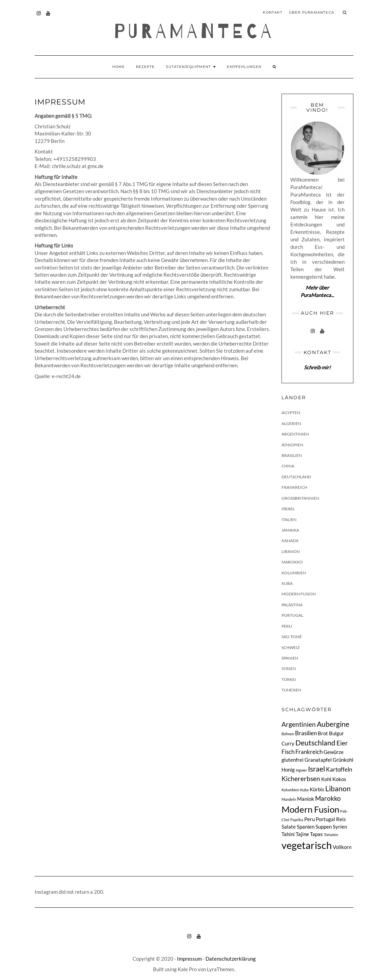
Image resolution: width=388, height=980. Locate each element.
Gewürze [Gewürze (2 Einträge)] (334, 752)
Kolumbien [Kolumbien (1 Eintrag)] (290, 790)
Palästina (292, 605)
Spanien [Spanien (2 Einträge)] (306, 827)
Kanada (290, 541)
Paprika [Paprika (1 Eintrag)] (297, 820)
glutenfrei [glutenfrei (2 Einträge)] (293, 760)
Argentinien (295, 434)
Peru (287, 626)
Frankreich (294, 487)
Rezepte (145, 67)
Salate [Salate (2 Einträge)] (289, 827)
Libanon (291, 551)
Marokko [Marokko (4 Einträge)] (328, 798)
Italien (289, 520)
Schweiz (290, 648)
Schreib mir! (317, 367)
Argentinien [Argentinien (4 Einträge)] (299, 724)
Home (119, 67)
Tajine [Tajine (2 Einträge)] (302, 834)
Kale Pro (187, 969)
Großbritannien (300, 498)
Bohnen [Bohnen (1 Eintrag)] (288, 734)
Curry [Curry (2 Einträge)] (288, 744)
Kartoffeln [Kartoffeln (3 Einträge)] (339, 769)
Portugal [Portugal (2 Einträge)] (325, 819)
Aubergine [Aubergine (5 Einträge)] (333, 724)
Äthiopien (292, 445)
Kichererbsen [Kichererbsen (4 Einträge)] (301, 779)
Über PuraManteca (312, 12)
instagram (39, 16)
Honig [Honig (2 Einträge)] (288, 770)
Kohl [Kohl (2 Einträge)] (326, 779)
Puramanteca (194, 32)
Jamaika (290, 530)
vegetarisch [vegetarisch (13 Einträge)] (307, 845)
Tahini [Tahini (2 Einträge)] (288, 834)
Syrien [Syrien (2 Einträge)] (340, 827)
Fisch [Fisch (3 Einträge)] (288, 752)
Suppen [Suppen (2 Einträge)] (324, 827)
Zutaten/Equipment (191, 67)
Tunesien (291, 690)
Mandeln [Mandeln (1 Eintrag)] (289, 799)
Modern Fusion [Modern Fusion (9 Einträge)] (310, 809)
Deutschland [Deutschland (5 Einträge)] (315, 743)
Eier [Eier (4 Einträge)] (342, 743)
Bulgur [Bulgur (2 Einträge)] (336, 733)
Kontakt (273, 12)
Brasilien (292, 455)
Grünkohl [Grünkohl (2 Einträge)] (343, 760)
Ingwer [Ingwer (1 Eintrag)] (301, 770)
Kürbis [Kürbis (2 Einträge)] (317, 789)
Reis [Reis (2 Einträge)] (341, 819)
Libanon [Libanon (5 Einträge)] (338, 789)
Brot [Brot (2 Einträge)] (323, 733)
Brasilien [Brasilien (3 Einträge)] (306, 733)
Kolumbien (294, 573)
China (288, 466)
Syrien (289, 669)
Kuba (287, 583)
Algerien (291, 423)
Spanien (290, 658)
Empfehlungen (244, 67)
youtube (48, 16)
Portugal (292, 615)
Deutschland (296, 477)
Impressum (189, 959)
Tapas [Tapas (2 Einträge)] (316, 834)
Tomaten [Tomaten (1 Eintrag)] (331, 835)
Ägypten (291, 413)
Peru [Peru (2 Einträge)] (309, 819)
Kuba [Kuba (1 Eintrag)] (304, 790)
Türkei (289, 679)
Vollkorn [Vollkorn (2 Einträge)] (342, 847)
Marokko (292, 562)
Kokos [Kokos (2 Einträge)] (339, 779)
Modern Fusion (299, 594)
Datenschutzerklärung (231, 959)
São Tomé (292, 637)
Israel (288, 509)
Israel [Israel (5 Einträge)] (316, 769)
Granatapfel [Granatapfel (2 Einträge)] (318, 760)
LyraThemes (221, 969)
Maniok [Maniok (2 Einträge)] (306, 799)
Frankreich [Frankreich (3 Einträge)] (309, 752)
